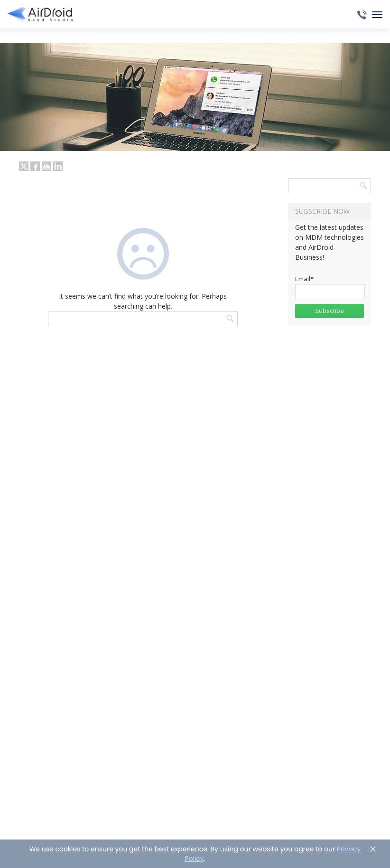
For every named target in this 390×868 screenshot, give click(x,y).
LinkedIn (58, 166)
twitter (24, 166)
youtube (46, 166)
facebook (35, 166)
